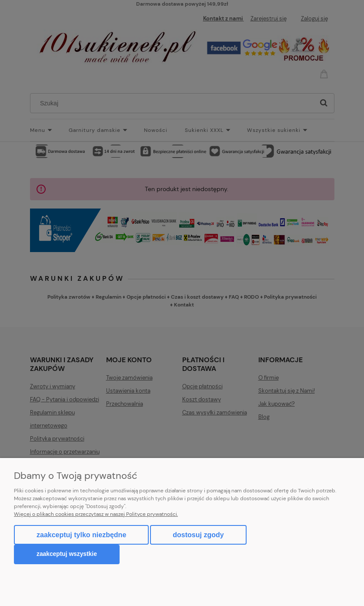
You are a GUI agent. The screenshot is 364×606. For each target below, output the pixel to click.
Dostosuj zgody (198, 535)
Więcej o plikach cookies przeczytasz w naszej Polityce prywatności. (96, 514)
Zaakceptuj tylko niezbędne (81, 535)
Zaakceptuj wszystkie (67, 554)
